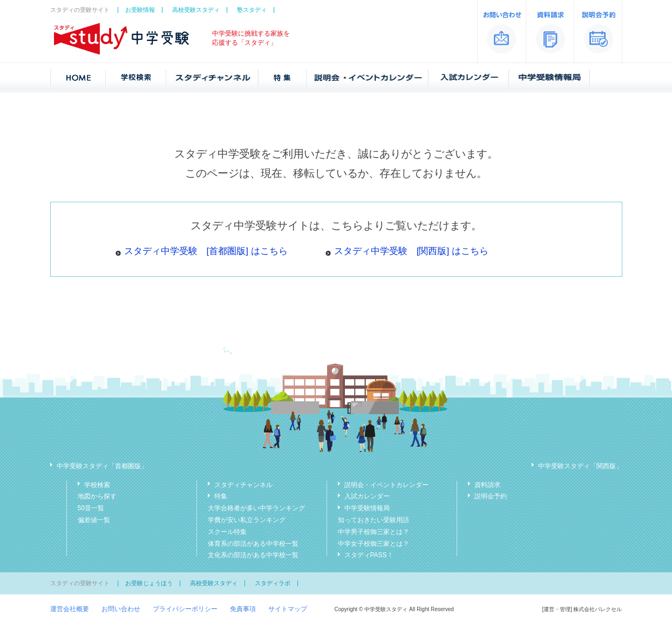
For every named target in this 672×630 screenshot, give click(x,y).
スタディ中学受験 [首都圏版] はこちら (206, 251)
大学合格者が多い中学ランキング (256, 508)
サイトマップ (288, 609)
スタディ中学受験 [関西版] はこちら (411, 251)
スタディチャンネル (243, 485)
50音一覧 (91, 508)
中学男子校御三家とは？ (374, 532)
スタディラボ (273, 583)
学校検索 (97, 485)
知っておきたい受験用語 (374, 520)
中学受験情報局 (367, 508)
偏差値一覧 (94, 520)
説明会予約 (491, 496)
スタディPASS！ (369, 555)
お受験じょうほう (149, 583)
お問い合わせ (121, 609)
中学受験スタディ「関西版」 (580, 466)
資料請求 (487, 485)
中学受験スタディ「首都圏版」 (102, 466)
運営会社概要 (70, 609)
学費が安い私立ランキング (247, 520)
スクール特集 (227, 532)
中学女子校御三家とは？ (374, 544)
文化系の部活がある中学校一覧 (253, 555)
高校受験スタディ (196, 10)
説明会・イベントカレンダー (386, 485)
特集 (221, 496)
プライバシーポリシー (185, 609)
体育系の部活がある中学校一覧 (253, 544)
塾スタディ (252, 10)
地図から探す (97, 496)
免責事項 (243, 609)
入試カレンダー (367, 496)
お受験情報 (140, 10)
